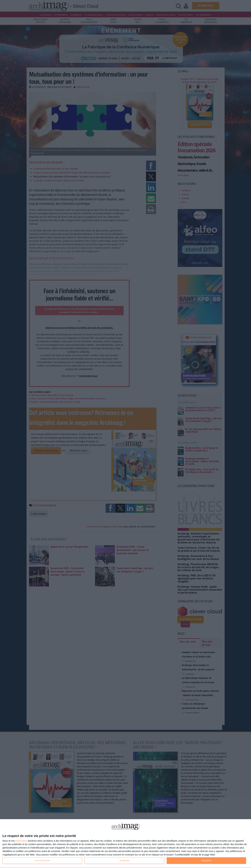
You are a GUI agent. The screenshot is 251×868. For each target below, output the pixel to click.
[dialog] (125, 844)
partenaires (21, 841)
